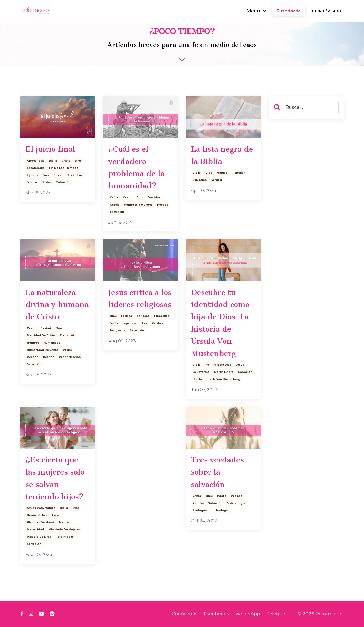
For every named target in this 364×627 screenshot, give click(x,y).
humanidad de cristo (43, 350)
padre (67, 350)
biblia (53, 161)
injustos (33, 175)
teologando (202, 510)
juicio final (75, 175)
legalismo (130, 323)
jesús (114, 323)
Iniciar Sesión (326, 11)
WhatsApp (248, 614)
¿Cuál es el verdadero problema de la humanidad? (136, 167)
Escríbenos (216, 614)
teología (222, 510)
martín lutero (224, 372)
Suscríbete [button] (289, 11)
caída (114, 197)
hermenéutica (37, 515)
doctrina (154, 197)
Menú (257, 11)
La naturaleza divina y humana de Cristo (57, 305)
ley (145, 323)
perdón (49, 357)
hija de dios (222, 365)
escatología (36, 168)
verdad (217, 180)
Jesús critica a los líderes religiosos (140, 298)
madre (64, 522)
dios (78, 161)
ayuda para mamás (41, 508)
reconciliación (70, 357)
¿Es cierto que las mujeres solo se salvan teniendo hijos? (55, 478)
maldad (222, 173)
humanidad (52, 343)
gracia (115, 205)
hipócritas (162, 316)
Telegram (277, 614)
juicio (58, 175)
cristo (66, 161)
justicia (32, 182)
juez (46, 175)
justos (47, 182)
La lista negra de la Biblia (222, 155)
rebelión (239, 173)
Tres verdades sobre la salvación (217, 472)
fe (207, 365)
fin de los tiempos (64, 168)
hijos (56, 515)
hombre (33, 343)
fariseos (143, 316)
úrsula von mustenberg (223, 379)
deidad (46, 328)
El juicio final (50, 149)
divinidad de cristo (41, 336)
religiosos (118, 330)
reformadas (65, 537)
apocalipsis (36, 161)
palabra (157, 323)
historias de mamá (41, 522)
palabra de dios (39, 537)
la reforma (201, 372)
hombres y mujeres (138, 205)
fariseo (127, 316)
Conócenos (185, 614)
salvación (63, 182)
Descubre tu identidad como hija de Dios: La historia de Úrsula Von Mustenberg (220, 323)
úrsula (197, 379)
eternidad (67, 336)
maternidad (35, 530)
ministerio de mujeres (64, 530)
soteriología (236, 503)
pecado (163, 205)
